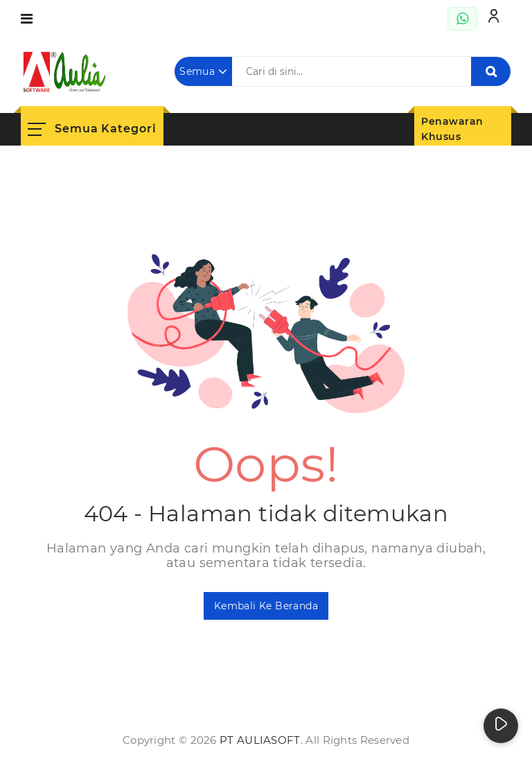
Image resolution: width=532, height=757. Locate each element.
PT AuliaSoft (260, 740)
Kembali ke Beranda (266, 606)
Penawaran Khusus (452, 129)
